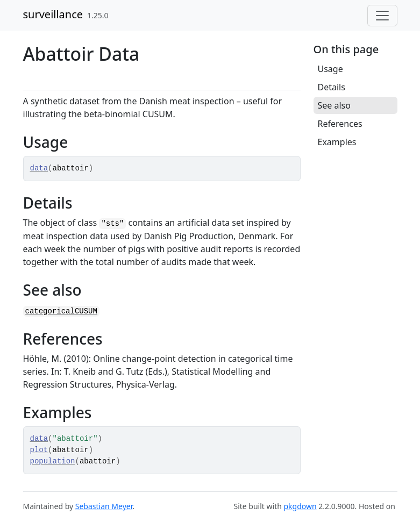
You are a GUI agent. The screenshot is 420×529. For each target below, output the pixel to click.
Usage (330, 69)
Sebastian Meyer (104, 506)
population (53, 461)
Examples (337, 142)
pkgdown (300, 506)
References (340, 124)
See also (334, 105)
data (39, 168)
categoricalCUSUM (61, 311)
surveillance (53, 14)
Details (332, 87)
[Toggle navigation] (382, 16)
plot (39, 450)
